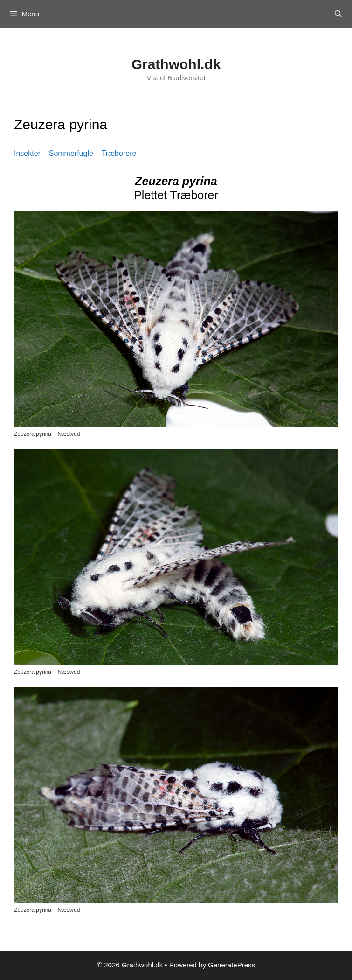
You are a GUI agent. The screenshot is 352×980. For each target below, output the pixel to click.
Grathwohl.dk (176, 64)
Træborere (119, 153)
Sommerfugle (71, 153)
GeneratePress (231, 965)
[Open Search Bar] (338, 14)
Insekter (27, 153)
